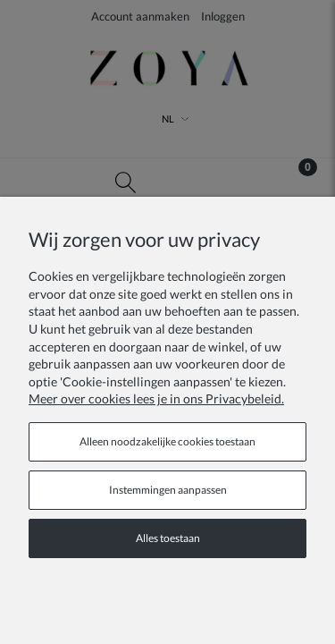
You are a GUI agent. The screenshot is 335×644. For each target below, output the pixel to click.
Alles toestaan (168, 538)
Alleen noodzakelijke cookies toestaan (167, 441)
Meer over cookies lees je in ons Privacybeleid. (156, 398)
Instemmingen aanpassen (168, 490)
